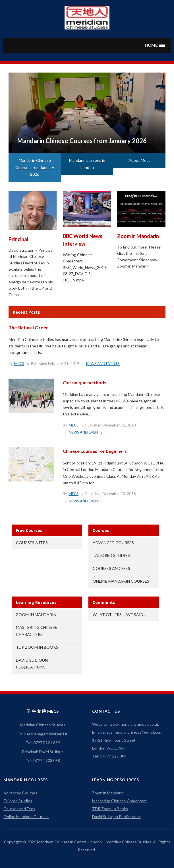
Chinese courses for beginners (95, 451)
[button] (155, 45)
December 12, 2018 (119, 494)
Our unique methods (85, 382)
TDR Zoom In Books (37, 647)
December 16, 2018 (119, 425)
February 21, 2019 (64, 364)
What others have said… (119, 615)
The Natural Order (28, 327)
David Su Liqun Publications (116, 817)
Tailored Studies (111, 555)
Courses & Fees (32, 543)
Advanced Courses (113, 543)
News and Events (103, 364)
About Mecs (139, 160)
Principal (18, 239)
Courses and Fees (111, 568)
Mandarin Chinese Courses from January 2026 (82, 141)
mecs (19, 364)
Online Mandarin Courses (121, 581)
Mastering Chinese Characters (119, 801)
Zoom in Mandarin (138, 236)
